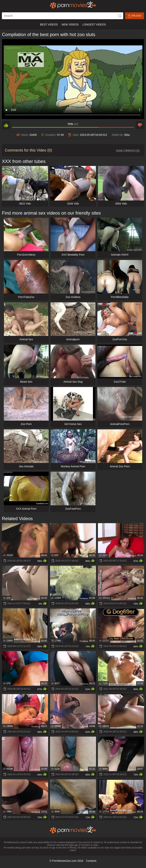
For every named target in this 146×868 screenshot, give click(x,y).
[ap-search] (63, 16)
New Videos (70, 24)
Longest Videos (94, 24)
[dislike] (140, 125)
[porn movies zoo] (73, 5)
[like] (6, 125)
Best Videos (49, 24)
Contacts (91, 861)
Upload (135, 16)
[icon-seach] (120, 16)
